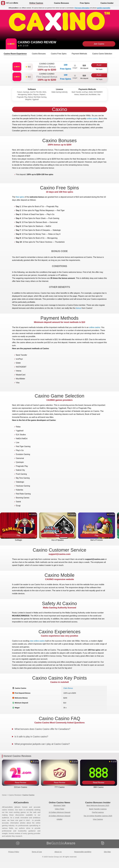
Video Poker (60, 809)
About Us (58, 852)
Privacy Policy (14, 852)
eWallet (60, 819)
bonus (79, 308)
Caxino (59, 109)
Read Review (21, 783)
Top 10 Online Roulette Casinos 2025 (98, 816)
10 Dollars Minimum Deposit (59, 812)
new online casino (37, 641)
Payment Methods (79, 54)
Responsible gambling (83, 852)
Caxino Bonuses (39, 54)
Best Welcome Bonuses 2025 (98, 805)
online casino (92, 119)
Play (99, 65)
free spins (20, 197)
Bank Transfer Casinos (98, 809)
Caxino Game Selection (102, 54)
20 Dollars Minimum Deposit (59, 816)
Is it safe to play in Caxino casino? (31, 737)
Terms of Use (37, 852)
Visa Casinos (98, 819)
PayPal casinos (98, 812)
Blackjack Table (59, 805)
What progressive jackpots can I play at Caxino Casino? (42, 744)
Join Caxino (99, 44)
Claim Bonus (68, 688)
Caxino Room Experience (15, 54)
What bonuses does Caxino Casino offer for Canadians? (42, 729)
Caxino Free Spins (59, 54)
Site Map (107, 852)
